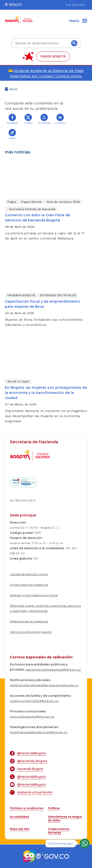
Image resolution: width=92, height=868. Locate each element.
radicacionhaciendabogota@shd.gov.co (53, 669)
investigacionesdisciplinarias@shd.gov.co (39, 732)
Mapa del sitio (20, 829)
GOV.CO (78, 5)
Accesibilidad (19, 817)
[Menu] (78, 21)
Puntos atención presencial (29, 585)
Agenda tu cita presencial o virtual (34, 595)
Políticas (54, 808)
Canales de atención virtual (29, 574)
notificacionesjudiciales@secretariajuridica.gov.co (44, 685)
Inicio (11, 90)
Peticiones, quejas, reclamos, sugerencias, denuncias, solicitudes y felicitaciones (45, 608)
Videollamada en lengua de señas (65, 819)
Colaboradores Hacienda (59, 831)
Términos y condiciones (27, 808)
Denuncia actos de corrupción (31, 632)
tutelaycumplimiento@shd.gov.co (34, 701)
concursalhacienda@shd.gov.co (32, 716)
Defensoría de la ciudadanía (29, 621)
